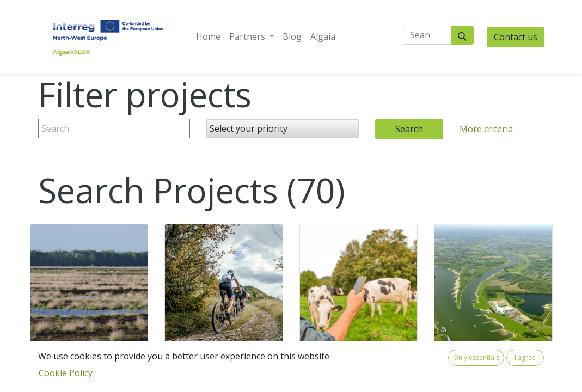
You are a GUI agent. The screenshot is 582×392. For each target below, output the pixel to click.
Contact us (516, 37)
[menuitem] (208, 36)
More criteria (486, 129)
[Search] (462, 35)
